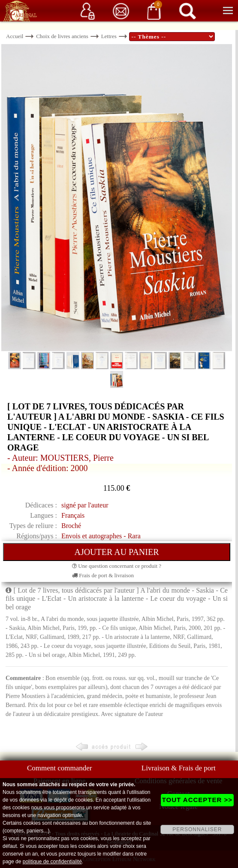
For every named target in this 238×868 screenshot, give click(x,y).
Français (73, 515)
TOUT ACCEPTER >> (197, 800)
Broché (71, 526)
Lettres (109, 36)
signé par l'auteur (85, 505)
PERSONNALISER (197, 829)
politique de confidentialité (52, 862)
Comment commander (60, 768)
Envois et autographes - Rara (101, 536)
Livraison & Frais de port (179, 768)
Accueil (15, 36)
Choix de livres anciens (62, 36)
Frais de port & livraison (103, 575)
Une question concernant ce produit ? (117, 566)
